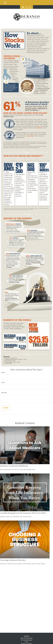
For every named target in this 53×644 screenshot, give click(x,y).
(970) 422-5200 (28, 638)
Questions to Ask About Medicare (14, 466)
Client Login (26, 7)
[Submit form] (6, 408)
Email (3, 382)
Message (4, 393)
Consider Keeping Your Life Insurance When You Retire (23, 513)
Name (3, 372)
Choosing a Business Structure (13, 560)
